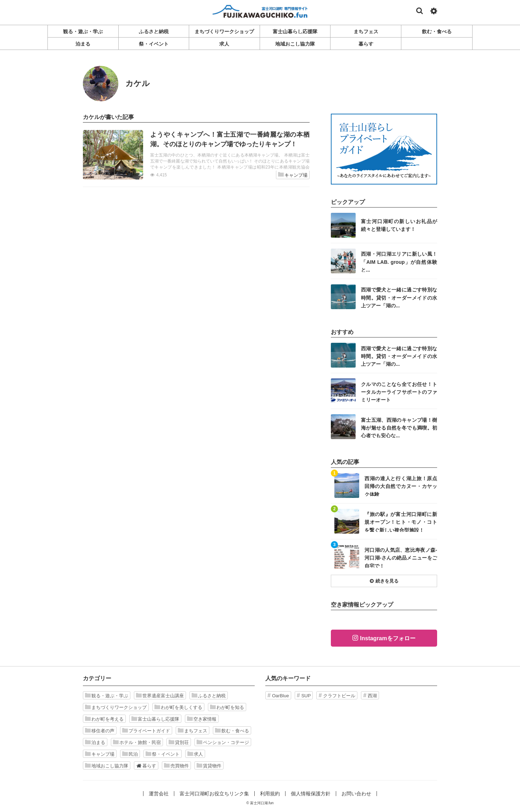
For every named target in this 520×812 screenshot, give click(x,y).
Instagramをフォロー (388, 638)
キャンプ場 (293, 175)
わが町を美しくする (178, 707)
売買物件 (176, 766)
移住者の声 (100, 731)
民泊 (130, 754)
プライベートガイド (146, 731)
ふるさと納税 (209, 695)
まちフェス (193, 731)
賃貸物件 (209, 766)
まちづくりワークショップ (116, 707)
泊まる (95, 742)
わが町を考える (104, 719)
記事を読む (196, 155)
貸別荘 (179, 742)
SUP (306, 696)
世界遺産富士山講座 (160, 695)
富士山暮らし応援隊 (155, 719)
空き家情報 (202, 719)
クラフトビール (339, 696)
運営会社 (159, 794)
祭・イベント (163, 754)
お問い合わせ (356, 794)
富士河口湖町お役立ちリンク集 (214, 794)
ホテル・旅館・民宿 (137, 742)
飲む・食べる (232, 731)
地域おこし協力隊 (107, 766)
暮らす (146, 766)
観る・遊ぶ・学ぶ (107, 695)
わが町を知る (227, 707)
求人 (195, 754)
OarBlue (281, 696)
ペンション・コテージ (223, 742)
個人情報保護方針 (311, 794)
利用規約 (270, 794)
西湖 (372, 696)
